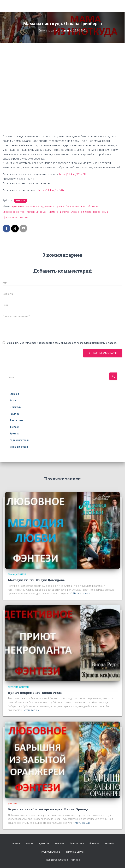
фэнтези (24, 217)
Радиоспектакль (19, 440)
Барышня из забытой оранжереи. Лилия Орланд (48, 809)
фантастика (10, 217)
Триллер (14, 414)
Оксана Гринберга (81, 212)
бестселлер (72, 206)
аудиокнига (18, 206)
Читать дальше (82, 594)
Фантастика (16, 420)
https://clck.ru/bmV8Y (51, 190)
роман (106, 212)
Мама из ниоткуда (59, 212)
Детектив (15, 407)
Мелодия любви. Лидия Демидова (36, 580)
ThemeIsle (75, 860)
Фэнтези (21, 201)
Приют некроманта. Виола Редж (35, 693)
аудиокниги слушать (53, 206)
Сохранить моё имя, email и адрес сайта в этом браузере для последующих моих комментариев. (62, 343)
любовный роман (37, 212)
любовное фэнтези (14, 212)
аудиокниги (33, 206)
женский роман (89, 206)
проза (97, 212)
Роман (13, 401)
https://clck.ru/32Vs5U (73, 174)
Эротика (14, 434)
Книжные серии (19, 447)
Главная (14, 394)
